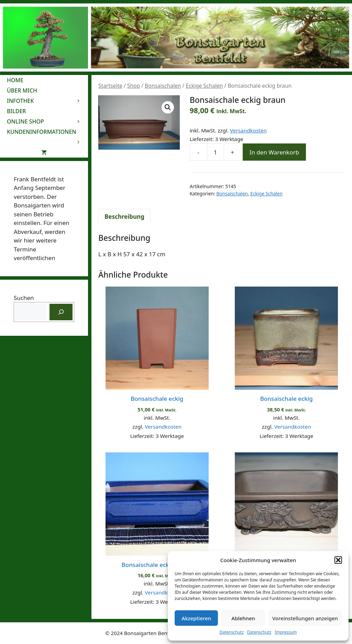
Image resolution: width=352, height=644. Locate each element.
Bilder (16, 111)
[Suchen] (61, 312)
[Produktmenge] (216, 152)
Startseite (110, 86)
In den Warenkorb (274, 152)
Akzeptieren (196, 618)
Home (15, 80)
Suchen (24, 298)
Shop (134, 86)
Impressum (286, 632)
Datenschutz (232, 632)
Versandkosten (248, 130)
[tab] (124, 216)
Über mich (22, 90)
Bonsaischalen (163, 86)
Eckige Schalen (204, 86)
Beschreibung (124, 217)
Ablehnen (243, 618)
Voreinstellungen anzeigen (305, 618)
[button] (338, 560)
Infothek (47, 101)
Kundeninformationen (47, 132)
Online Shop (47, 121)
